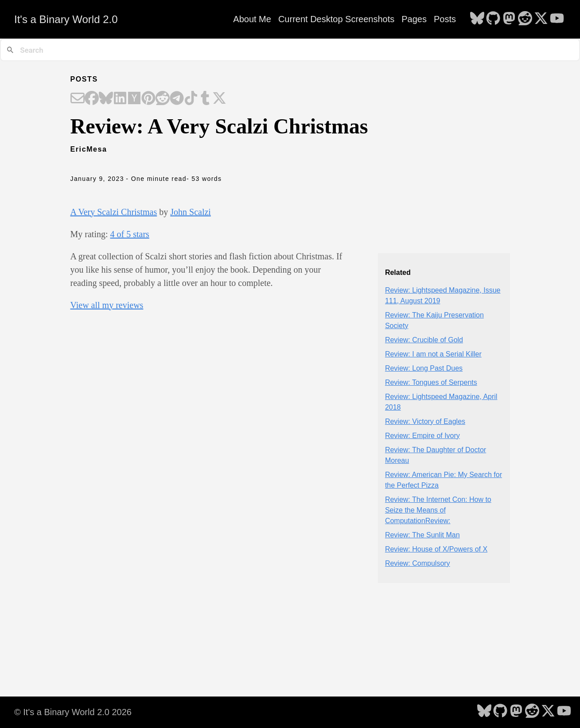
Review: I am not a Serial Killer (433, 354)
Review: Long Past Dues (424, 368)
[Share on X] (219, 99)
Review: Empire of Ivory (422, 436)
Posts (445, 19)
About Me (252, 19)
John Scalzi (191, 212)
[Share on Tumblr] (205, 99)
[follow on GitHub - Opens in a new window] (493, 19)
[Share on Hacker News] (134, 99)
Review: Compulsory (418, 563)
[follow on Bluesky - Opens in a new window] (477, 19)
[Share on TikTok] (191, 99)
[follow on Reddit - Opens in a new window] (525, 19)
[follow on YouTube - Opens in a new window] (557, 19)
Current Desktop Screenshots (336, 19)
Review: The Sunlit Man (422, 535)
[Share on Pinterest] (148, 99)
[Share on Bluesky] (106, 99)
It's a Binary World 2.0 (66, 19)
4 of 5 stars (130, 234)
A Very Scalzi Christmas (114, 212)
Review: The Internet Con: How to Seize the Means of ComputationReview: (438, 510)
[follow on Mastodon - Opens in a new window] (509, 19)
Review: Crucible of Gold (424, 340)
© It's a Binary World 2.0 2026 (73, 712)
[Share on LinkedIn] (120, 99)
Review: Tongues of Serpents (431, 382)
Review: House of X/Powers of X (436, 549)
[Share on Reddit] (163, 99)
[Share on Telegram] (177, 99)
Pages (414, 19)
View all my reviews (107, 305)
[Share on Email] (78, 99)
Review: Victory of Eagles (425, 421)
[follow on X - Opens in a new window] (541, 19)
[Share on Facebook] (92, 99)
